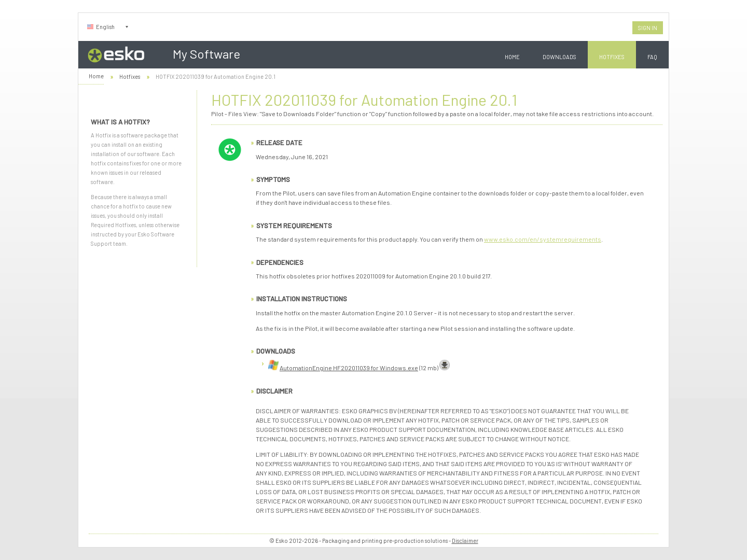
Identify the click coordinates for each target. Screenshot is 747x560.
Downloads (559, 57)
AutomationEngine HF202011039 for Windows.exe (349, 368)
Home (512, 57)
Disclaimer (465, 541)
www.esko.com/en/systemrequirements (543, 239)
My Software (206, 54)
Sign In (648, 28)
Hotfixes (612, 57)
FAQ (652, 57)
